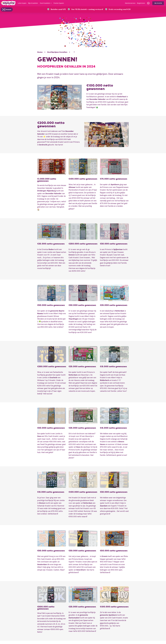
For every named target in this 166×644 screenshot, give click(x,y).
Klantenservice (130, 3)
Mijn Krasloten (33, 3)
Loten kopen (22, 3)
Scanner (7, 9)
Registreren (141, 3)
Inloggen (158, 3)
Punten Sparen (59, 3)
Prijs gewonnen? (100, 623)
